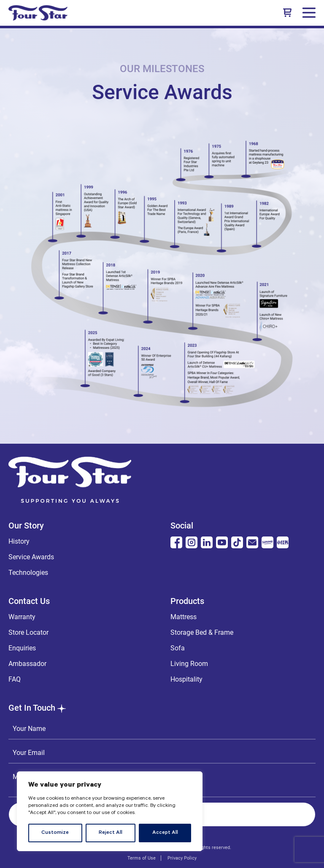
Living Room (189, 664)
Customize (55, 833)
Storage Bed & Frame (202, 632)
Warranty (22, 617)
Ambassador (27, 664)
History (19, 541)
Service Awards (31, 557)
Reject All (111, 833)
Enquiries (22, 648)
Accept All (165, 833)
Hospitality (186, 679)
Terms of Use (142, 858)
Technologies (28, 573)
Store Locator (28, 632)
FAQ (15, 679)
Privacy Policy (182, 858)
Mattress (184, 617)
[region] (110, 811)
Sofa (178, 648)
